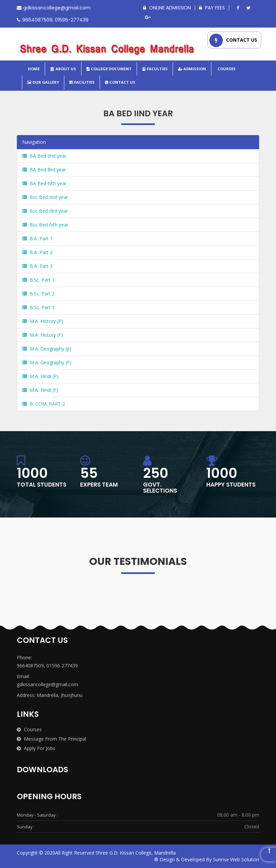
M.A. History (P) (43, 321)
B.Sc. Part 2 (38, 294)
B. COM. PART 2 (44, 404)
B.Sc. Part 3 (38, 307)
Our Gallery (43, 82)
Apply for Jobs (36, 748)
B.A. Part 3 (37, 266)
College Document (109, 69)
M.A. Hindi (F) (40, 390)
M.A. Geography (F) (47, 362)
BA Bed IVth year (44, 183)
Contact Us (120, 82)
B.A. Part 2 (37, 252)
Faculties (155, 69)
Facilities (82, 82)
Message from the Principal (51, 739)
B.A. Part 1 (37, 238)
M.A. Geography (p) (47, 349)
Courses (226, 69)
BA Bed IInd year (44, 156)
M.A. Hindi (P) (40, 376)
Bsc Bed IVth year (45, 225)
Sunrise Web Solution (236, 859)
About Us (63, 69)
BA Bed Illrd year (44, 170)
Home (33, 69)
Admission (192, 69)
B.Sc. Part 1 (38, 280)
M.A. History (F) (43, 335)
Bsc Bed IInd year (45, 197)
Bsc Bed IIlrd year (45, 211)
